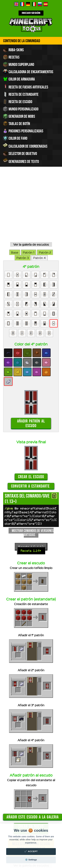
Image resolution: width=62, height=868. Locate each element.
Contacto (13, 823)
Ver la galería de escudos (31, 182)
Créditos (51, 820)
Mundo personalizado (21, 109)
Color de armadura (19, 79)
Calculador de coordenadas (25, 146)
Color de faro (15, 138)
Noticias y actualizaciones (35, 823)
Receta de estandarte (21, 94)
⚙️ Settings (31, 860)
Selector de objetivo (20, 153)
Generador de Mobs (19, 116)
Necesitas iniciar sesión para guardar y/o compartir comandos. (31, 786)
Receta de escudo (18, 102)
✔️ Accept (31, 851)
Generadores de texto (21, 161)
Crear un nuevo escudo (31, 766)
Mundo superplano (18, 64)
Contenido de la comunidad (22, 41)
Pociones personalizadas (23, 131)
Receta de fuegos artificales (26, 87)
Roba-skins (13, 50)
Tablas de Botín (16, 124)
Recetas (11, 57)
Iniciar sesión (31, 13)
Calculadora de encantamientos (28, 72)
